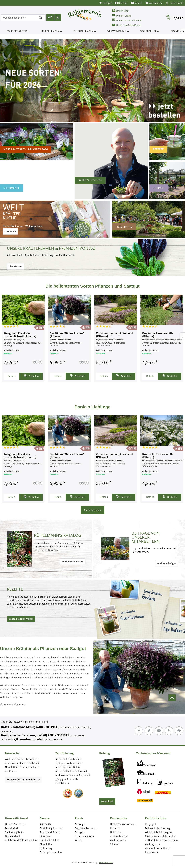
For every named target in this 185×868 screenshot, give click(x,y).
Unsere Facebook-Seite (127, 20)
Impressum (151, 852)
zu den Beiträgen (167, 563)
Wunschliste (154, 3)
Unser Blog (120, 10)
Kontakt (114, 828)
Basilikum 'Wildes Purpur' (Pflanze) (67, 335)
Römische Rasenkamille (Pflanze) (158, 456)
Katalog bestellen (50, 840)
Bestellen (31, 376)
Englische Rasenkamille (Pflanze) (158, 335)
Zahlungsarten (118, 840)
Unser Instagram (84, 836)
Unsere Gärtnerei (15, 824)
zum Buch (10, 231)
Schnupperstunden (51, 852)
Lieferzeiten (117, 832)
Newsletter (46, 844)
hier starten (16, 266)
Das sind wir (12, 828)
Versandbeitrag (119, 836)
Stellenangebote (14, 832)
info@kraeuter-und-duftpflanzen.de (35, 739)
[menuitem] (106, 3)
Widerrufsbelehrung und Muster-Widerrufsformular (160, 834)
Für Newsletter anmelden (23, 779)
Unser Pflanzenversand (123, 824)
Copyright (150, 824)
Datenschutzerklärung (158, 828)
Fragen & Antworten (86, 828)
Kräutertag (46, 848)
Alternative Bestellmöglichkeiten (52, 826)
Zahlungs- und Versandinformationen (158, 846)
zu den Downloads (73, 562)
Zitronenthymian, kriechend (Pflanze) (115, 335)
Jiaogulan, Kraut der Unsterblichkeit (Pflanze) (20, 335)
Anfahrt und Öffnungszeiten (21, 840)
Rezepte (106, 3)
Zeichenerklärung (50, 832)
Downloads (46, 836)
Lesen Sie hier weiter (21, 619)
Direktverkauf (13, 836)
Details (11, 376)
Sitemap (115, 844)
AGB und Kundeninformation (161, 840)
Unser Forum (121, 15)
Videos (137, 3)
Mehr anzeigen (92, 510)
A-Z (50, 17)
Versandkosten (106, 863)
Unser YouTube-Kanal (126, 25)
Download (107, 801)
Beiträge (121, 3)
